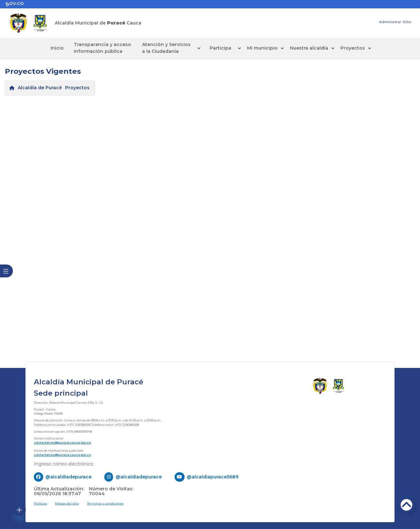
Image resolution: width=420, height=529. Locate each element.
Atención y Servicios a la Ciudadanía (167, 48)
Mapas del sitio (67, 503)
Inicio (68, 48)
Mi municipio (251, 48)
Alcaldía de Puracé (40, 87)
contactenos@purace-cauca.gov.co (62, 442)
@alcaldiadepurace (68, 476)
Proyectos (340, 48)
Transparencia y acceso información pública (109, 48)
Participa (213, 48)
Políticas (40, 503)
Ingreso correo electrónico (64, 463)
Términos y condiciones (105, 503)
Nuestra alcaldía (297, 48)
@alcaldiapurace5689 (213, 476)
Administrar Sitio (395, 22)
